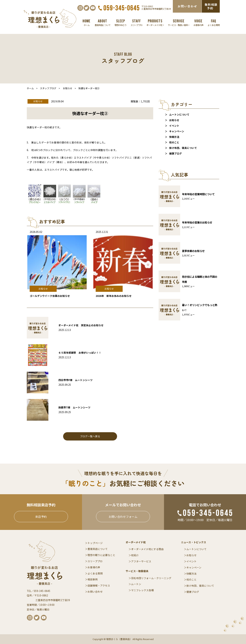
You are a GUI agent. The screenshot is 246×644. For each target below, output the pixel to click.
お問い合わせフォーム (123, 517)
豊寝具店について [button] (102, 23)
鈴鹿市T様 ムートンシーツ (74, 407)
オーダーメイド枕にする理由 (147, 549)
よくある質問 (95, 573)
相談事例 (93, 579)
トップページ (95, 543)
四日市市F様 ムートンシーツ (76, 380)
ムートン (136, 584)
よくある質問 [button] (214, 23)
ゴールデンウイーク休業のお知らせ (50, 296)
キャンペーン (177, 131)
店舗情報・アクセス (99, 585)
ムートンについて (179, 114)
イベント (174, 126)
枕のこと (174, 142)
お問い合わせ (95, 592)
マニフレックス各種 (142, 590)
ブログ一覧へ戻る (90, 436)
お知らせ (174, 120)
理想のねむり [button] (120, 23)
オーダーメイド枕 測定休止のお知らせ (81, 325)
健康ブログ (176, 153)
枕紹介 (135, 555)
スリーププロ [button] (136, 23)
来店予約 (41, 517)
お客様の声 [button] (198, 23)
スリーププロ (95, 561)
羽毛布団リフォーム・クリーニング (151, 578)
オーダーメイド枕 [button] (155, 23)
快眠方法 (174, 137)
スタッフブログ (48, 88)
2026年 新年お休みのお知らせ (114, 296)
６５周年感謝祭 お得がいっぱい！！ (80, 353)
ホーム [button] (86, 23)
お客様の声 (94, 567)
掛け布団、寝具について (183, 148)
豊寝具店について (98, 549)
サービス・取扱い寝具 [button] (179, 23)
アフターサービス (141, 561)
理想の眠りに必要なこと (101, 555)
